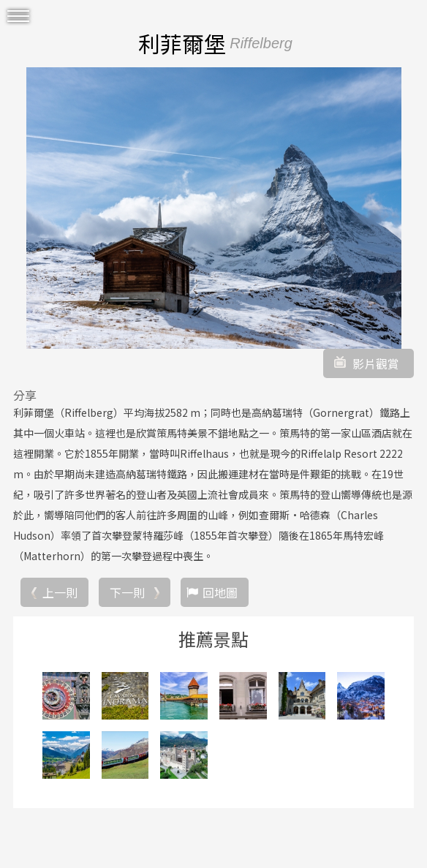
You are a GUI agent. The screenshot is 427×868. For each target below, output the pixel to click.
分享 (25, 395)
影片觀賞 (376, 363)
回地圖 (220, 592)
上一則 (60, 592)
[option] (213, 208)
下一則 (127, 592)
